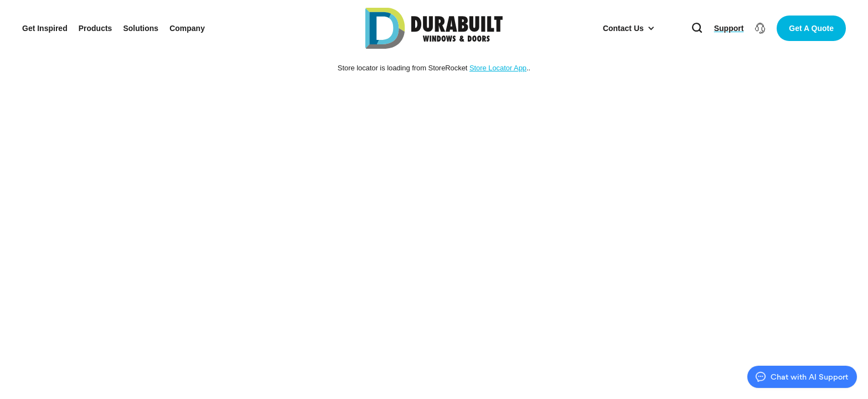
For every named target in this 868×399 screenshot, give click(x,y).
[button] (629, 28)
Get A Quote (811, 28)
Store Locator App (498, 68)
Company (187, 28)
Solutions (141, 28)
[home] (434, 29)
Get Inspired (45, 28)
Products (95, 28)
